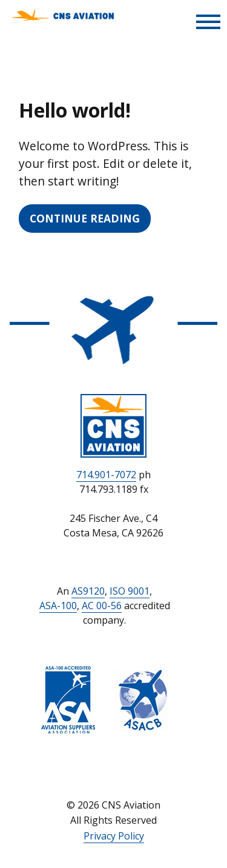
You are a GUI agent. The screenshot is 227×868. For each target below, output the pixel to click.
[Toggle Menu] (208, 22)
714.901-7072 (106, 475)
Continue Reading (85, 218)
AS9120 (88, 591)
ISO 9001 (130, 591)
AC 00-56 (102, 606)
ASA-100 (58, 606)
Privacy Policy (114, 836)
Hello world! (75, 110)
